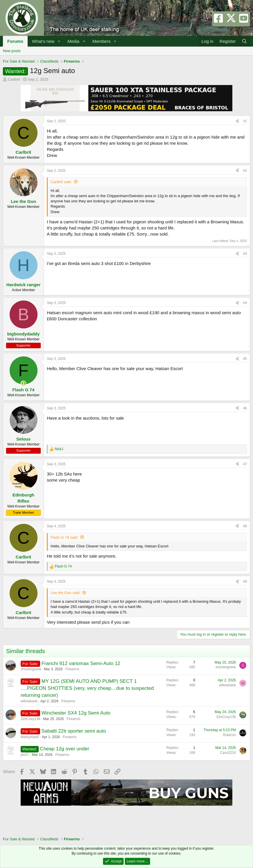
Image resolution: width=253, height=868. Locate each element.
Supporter (23, 345)
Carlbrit (14, 79)
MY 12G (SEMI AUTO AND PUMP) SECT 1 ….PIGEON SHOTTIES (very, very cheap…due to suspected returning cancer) (87, 688)
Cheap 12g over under (64, 749)
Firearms (72, 669)
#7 (245, 464)
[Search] (244, 41)
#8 (245, 526)
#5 (245, 359)
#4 (245, 303)
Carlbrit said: (61, 182)
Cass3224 (228, 753)
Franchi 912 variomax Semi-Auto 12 (81, 663)
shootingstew (31, 669)
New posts (12, 51)
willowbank (29, 701)
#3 (245, 254)
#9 (245, 581)
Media (73, 41)
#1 (245, 121)
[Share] (237, 121)
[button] (59, 41)
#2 (245, 171)
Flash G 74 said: (64, 537)
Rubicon (229, 735)
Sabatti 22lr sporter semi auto (74, 731)
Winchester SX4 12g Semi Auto (76, 713)
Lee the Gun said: (66, 593)
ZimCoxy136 (30, 719)
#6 (245, 408)
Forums (15, 41)
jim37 (25, 755)
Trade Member (23, 512)
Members (102, 41)
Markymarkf (30, 737)
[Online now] (23, 383)
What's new (43, 41)
